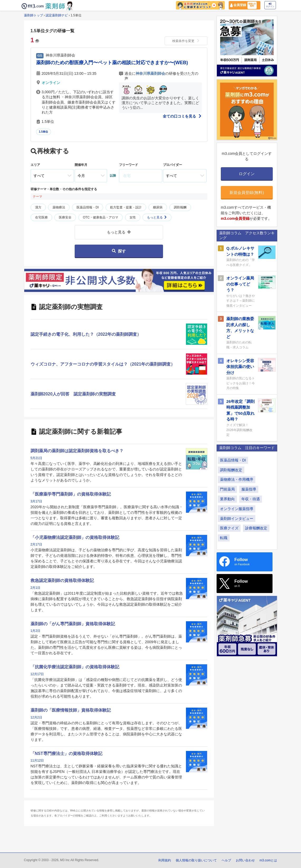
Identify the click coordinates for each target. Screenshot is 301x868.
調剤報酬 (180, 207)
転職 (224, 538)
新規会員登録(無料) (247, 192)
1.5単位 (44, 132)
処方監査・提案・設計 (126, 207)
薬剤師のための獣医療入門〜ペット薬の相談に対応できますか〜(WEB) (112, 63)
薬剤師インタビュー (237, 519)
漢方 (38, 207)
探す (119, 251)
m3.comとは (268, 860)
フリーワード (128, 165)
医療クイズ (229, 528)
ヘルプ (226, 860)
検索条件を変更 (186, 41)
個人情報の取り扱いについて (196, 860)
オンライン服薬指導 (237, 509)
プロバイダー (173, 165)
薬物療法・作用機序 (237, 479)
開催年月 (81, 165)
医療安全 (65, 217)
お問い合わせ (245, 860)
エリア (35, 165)
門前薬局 (227, 489)
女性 (133, 217)
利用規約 (165, 860)
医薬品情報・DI (88, 207)
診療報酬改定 (256, 528)
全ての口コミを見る (182, 116)
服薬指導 (249, 489)
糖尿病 (158, 207)
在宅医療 (41, 217)
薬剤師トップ (34, 15)
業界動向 (227, 499)
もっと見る (157, 217)
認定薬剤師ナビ (57, 15)
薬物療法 (59, 207)
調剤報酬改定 (231, 470)
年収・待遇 (251, 499)
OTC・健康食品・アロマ (100, 217)
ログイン (270, 5)
